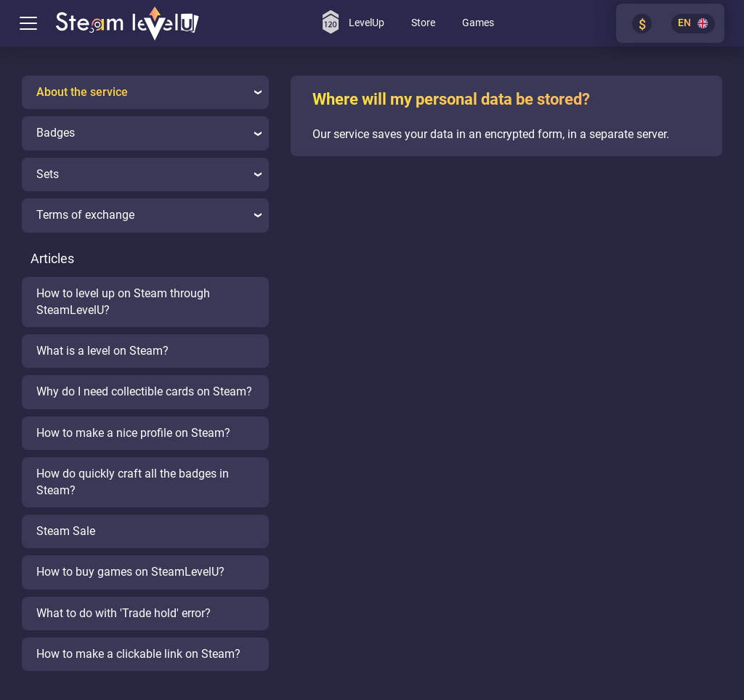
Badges (149, 133)
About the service (149, 92)
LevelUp (353, 22)
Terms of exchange (149, 215)
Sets (149, 174)
